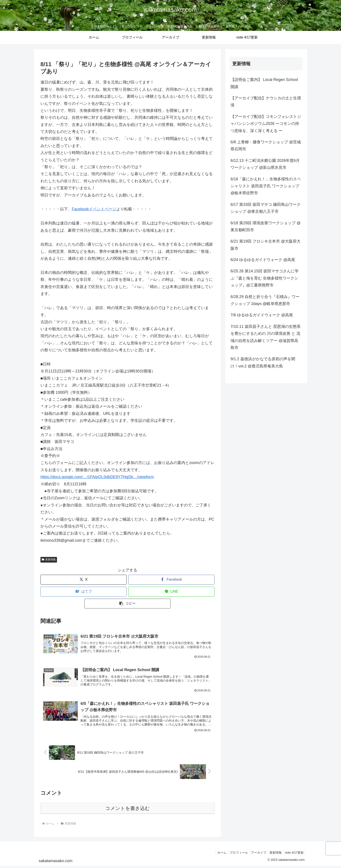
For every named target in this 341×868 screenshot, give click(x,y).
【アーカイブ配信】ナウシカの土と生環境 (266, 102)
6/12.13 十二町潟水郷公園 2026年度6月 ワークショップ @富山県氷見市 (265, 164)
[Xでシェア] (84, 580)
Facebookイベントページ (94, 209)
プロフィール (234, 855)
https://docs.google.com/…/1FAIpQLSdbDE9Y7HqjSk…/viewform (97, 477)
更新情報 (49, 560)
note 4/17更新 (294, 855)
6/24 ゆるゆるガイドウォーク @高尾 (263, 260)
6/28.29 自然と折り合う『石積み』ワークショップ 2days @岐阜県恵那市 (265, 300)
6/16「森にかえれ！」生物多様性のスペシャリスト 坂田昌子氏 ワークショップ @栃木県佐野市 (266, 186)
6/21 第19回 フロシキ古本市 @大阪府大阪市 (266, 245)
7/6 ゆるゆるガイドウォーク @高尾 (262, 315)
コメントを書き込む (128, 810)
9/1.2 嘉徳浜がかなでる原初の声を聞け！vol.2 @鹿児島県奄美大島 (263, 362)
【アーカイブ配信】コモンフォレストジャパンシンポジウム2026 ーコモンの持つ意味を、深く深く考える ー (266, 124)
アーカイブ (255, 855)
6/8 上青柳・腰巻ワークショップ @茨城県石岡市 (266, 146)
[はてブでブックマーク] (84, 592)
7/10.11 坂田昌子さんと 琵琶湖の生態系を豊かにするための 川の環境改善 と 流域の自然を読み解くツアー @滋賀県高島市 (266, 337)
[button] (127, 604)
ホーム (216, 855)
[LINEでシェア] (171, 592)
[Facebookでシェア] (171, 580)
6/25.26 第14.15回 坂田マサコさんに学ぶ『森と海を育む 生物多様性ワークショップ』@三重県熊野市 (265, 278)
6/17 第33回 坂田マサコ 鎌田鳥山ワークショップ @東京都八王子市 (266, 208)
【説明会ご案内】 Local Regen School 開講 (264, 83)
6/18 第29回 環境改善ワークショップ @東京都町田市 (266, 226)
